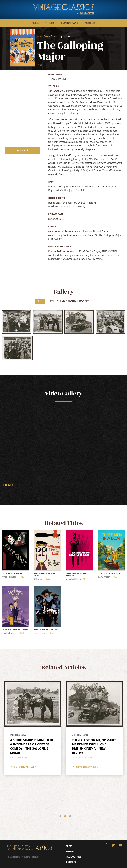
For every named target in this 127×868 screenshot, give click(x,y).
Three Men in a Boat (110, 573)
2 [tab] (65, 816)
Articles (90, 23)
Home (40, 37)
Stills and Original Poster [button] (70, 301)
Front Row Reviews (82, 758)
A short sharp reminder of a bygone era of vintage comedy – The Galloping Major (32, 746)
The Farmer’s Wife (12, 573)
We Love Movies (19, 757)
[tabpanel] (63, 448)
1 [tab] (60, 816)
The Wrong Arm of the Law (47, 574)
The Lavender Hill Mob (15, 630)
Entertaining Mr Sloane (76, 574)
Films (35, 23)
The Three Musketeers (47, 630)
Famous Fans (70, 23)
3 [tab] (70, 816)
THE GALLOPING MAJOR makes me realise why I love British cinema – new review (94, 746)
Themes (50, 23)
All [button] (40, 301)
